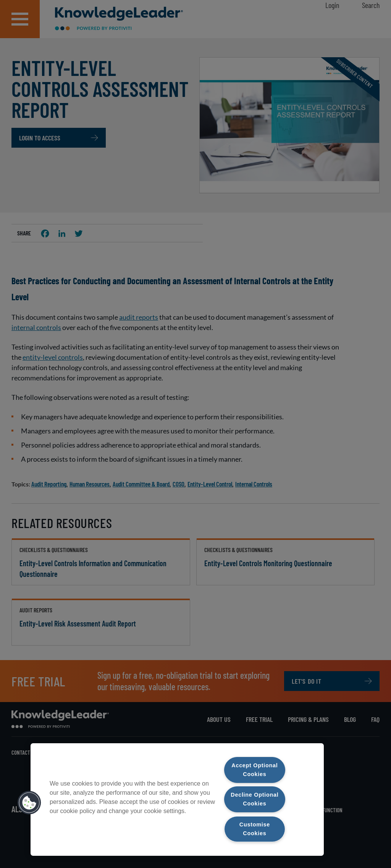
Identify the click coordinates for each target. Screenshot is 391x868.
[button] (29, 803)
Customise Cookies (255, 829)
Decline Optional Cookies (254, 799)
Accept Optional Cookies (254, 770)
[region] (177, 800)
